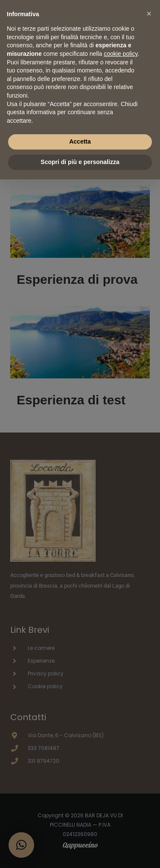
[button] (149, 14)
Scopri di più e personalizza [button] (80, 162)
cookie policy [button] (121, 54)
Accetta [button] (80, 141)
